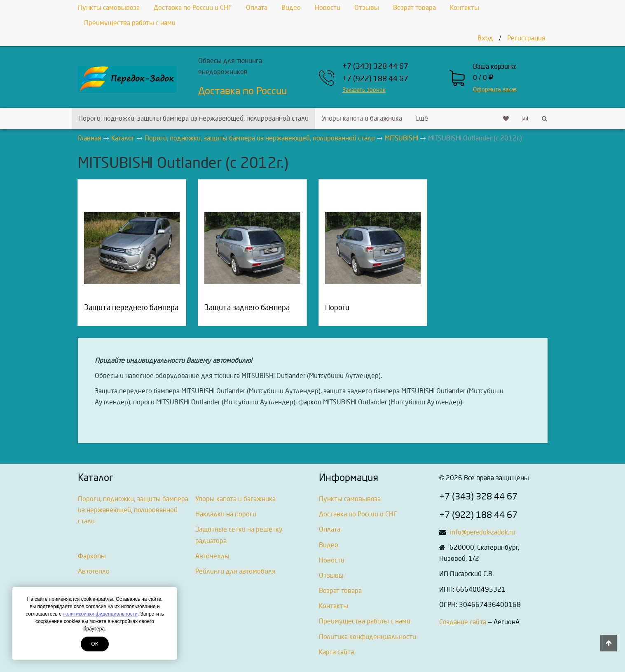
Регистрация (526, 38)
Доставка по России (242, 91)
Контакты (465, 8)
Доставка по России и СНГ (193, 8)
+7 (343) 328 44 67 (375, 66)
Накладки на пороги (226, 514)
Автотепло (94, 571)
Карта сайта (336, 652)
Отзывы (367, 8)
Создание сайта (463, 622)
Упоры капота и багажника (362, 118)
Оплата (257, 8)
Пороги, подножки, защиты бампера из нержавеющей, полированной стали (193, 118)
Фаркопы (92, 556)
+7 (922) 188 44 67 (375, 79)
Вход (485, 38)
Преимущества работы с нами (130, 23)
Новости (328, 8)
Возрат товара (414, 8)
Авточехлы (212, 556)
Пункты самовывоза (109, 8)
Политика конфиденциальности (368, 637)
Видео (291, 8)
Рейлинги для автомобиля (235, 571)
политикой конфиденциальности (100, 614)
